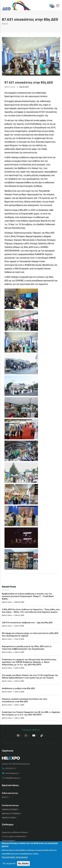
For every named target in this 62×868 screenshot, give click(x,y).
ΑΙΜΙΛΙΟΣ (10, 818)
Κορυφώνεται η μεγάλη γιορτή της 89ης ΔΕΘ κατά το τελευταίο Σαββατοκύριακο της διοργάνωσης (27, 648)
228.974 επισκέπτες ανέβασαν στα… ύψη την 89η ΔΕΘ (27, 623)
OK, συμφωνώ (9, 863)
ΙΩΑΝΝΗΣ (11, 809)
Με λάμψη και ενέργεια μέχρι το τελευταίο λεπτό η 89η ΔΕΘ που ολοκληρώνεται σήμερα (30, 634)
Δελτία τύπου (10, 87)
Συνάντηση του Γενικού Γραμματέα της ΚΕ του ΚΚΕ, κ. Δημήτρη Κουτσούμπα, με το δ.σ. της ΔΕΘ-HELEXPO (31, 713)
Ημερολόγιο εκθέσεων (16, 832)
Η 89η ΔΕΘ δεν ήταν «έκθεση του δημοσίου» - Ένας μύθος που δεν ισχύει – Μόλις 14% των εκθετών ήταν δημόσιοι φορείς (31, 611)
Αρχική (5, 24)
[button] (21, 290)
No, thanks (23, 863)
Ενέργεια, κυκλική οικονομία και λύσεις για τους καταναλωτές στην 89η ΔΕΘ (25, 700)
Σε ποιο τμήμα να (15, 836)
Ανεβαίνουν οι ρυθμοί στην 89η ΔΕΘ (18, 688)
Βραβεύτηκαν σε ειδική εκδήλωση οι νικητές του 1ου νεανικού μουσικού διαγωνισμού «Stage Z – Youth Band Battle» (28, 596)
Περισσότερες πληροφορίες (15, 857)
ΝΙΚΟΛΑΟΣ (12, 814)
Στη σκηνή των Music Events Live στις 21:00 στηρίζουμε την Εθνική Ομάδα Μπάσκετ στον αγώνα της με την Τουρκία (30, 677)
